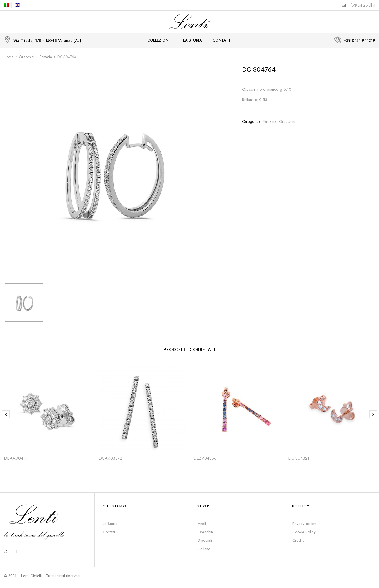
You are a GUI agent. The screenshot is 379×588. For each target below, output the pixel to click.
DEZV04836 (205, 458)
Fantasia (46, 57)
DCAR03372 (110, 458)
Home (9, 57)
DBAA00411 (15, 458)
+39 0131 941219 (359, 40)
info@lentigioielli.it (361, 5)
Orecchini (27, 57)
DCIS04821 (299, 458)
